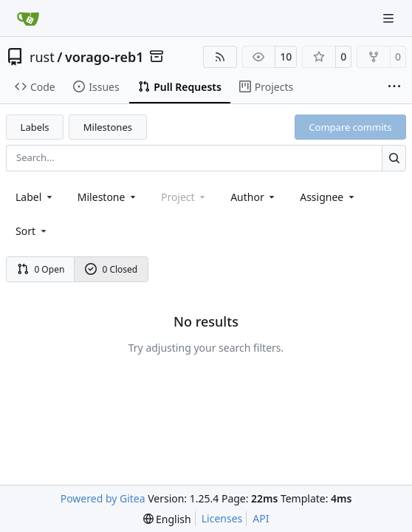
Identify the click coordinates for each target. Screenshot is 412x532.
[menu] (32, 231)
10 (286, 57)
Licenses (222, 518)
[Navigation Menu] (390, 18)
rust (42, 57)
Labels (35, 127)
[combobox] (35, 197)
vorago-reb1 (104, 57)
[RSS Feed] (220, 57)
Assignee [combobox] (328, 197)
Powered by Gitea (103, 498)
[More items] (394, 87)
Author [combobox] (254, 197)
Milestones (108, 127)
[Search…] (394, 158)
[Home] (28, 18)
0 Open (41, 269)
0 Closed (111, 269)
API (261, 518)
